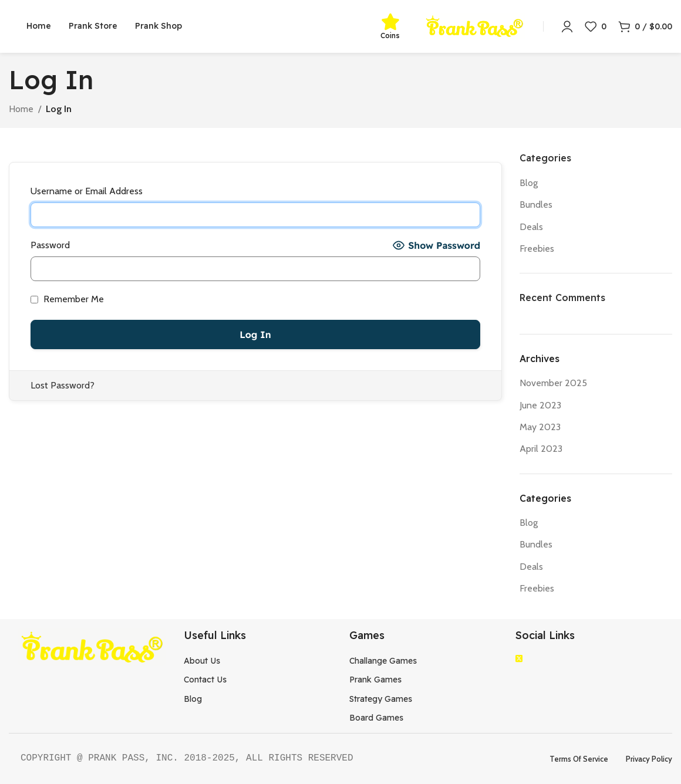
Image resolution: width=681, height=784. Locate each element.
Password (50, 245)
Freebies (537, 249)
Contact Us (205, 680)
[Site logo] (474, 26)
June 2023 (540, 405)
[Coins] (390, 22)
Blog (529, 183)
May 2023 (540, 427)
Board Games (376, 718)
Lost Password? (63, 385)
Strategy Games (381, 699)
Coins (390, 36)
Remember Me (67, 299)
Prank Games (375, 680)
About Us (202, 661)
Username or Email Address (87, 191)
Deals (531, 227)
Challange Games (383, 661)
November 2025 (553, 383)
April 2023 (541, 449)
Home (21, 109)
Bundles (536, 205)
